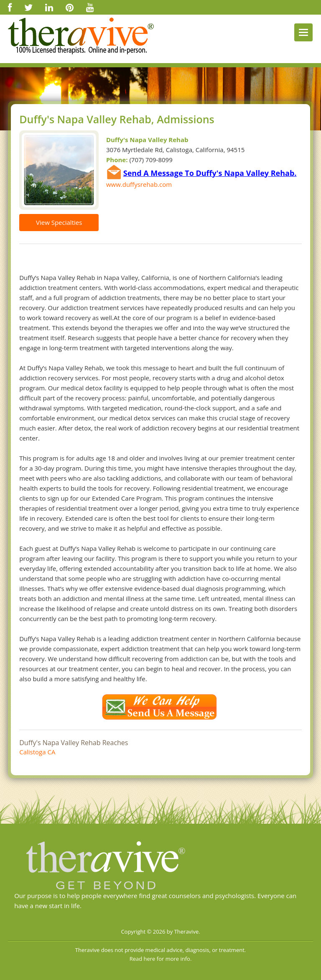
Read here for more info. (161, 959)
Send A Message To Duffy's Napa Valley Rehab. (210, 173)
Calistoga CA (37, 752)
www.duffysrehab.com (139, 184)
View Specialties (59, 222)
